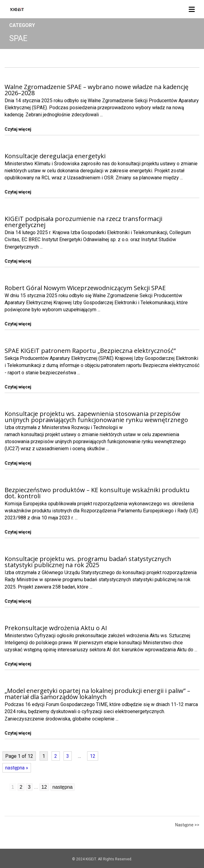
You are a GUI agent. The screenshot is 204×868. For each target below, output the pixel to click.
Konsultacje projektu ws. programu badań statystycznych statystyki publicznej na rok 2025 (88, 562)
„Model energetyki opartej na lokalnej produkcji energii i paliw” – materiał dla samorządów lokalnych (97, 694)
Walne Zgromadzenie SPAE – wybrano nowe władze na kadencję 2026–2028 (96, 90)
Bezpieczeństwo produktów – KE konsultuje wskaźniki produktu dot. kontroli (97, 493)
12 (93, 756)
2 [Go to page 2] (21, 787)
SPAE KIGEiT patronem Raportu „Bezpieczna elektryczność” (90, 351)
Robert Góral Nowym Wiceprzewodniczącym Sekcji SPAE (85, 288)
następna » (17, 768)
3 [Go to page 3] (29, 787)
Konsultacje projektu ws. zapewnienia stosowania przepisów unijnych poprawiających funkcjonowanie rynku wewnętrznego (96, 417)
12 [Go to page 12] (44, 787)
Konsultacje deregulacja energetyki (55, 156)
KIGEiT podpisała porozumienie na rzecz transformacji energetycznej (83, 222)
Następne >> (187, 825)
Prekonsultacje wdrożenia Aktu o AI (56, 628)
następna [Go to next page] (63, 787)
